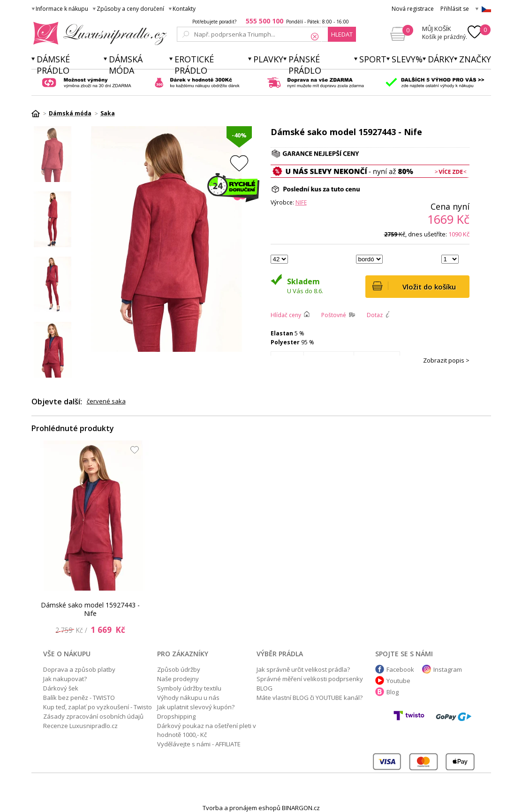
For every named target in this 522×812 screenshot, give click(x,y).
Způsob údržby (179, 669)
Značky (475, 59)
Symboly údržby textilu (189, 688)
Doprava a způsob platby (79, 669)
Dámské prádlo (53, 65)
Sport (373, 59)
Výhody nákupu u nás (188, 698)
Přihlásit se (455, 9)
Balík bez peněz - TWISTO (79, 698)
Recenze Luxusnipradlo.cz (80, 726)
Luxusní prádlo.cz (97, 33)
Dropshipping (176, 716)
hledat (342, 34)
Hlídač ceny (286, 315)
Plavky (268, 59)
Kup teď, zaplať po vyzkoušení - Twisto (98, 707)
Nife (301, 202)
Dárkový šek (61, 688)
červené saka (106, 401)
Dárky (441, 59)
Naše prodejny (178, 679)
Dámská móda (126, 65)
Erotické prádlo (194, 65)
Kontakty (184, 9)
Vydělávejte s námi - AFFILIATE (199, 744)
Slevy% (407, 59)
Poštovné (334, 315)
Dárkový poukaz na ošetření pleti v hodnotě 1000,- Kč (207, 730)
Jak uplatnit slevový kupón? (196, 707)
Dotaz (375, 315)
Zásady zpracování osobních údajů (93, 716)
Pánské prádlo (305, 65)
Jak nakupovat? (65, 679)
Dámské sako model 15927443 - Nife (90, 609)
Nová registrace (413, 9)
